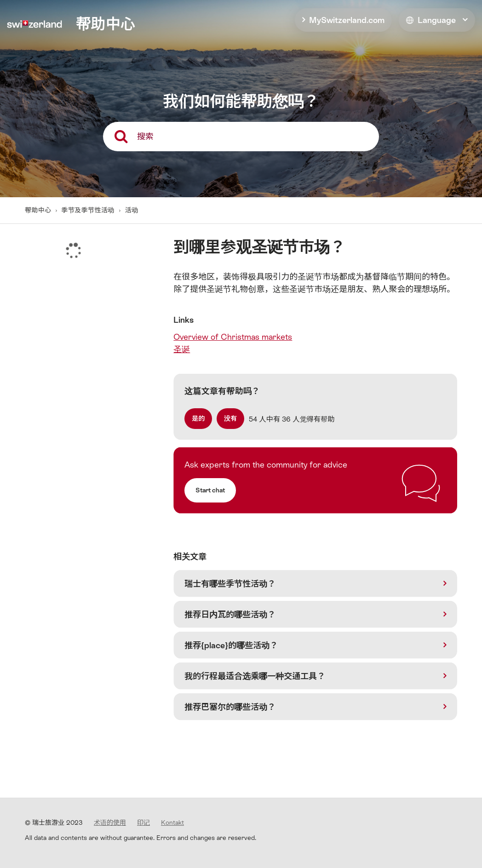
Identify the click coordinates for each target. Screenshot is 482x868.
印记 (143, 822)
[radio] (198, 419)
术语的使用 (110, 822)
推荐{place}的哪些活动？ (231, 645)
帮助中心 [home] (106, 24)
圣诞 (182, 349)
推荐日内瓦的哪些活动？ (230, 614)
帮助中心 (39, 210)
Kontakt (172, 822)
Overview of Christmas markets (233, 337)
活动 (132, 210)
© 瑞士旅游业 (54, 822)
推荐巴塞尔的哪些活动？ (230, 707)
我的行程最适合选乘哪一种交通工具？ (255, 676)
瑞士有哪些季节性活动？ (230, 584)
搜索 (145, 136)
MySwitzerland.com (347, 20)
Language (431, 20)
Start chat (210, 490)
